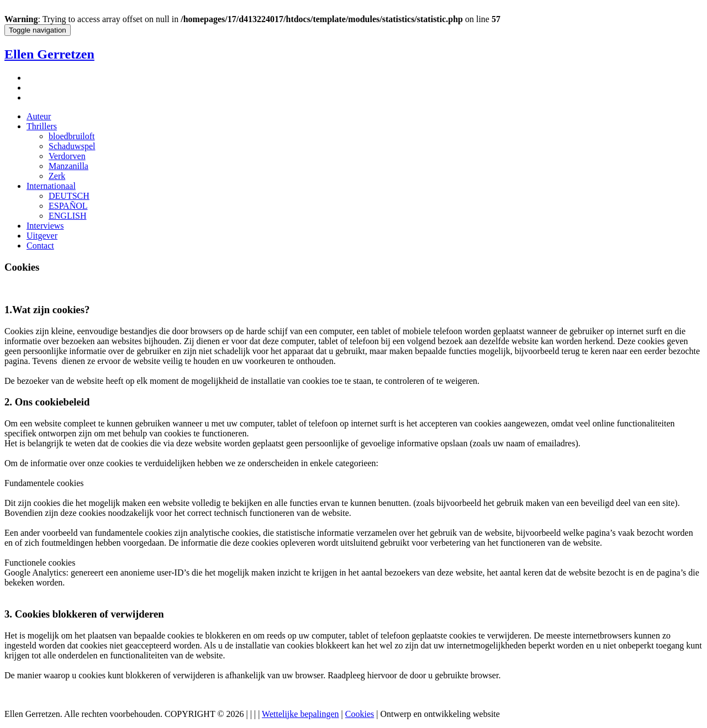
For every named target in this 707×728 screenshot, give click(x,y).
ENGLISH (67, 216)
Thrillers (42, 126)
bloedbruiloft (72, 136)
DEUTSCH (69, 196)
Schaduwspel (72, 146)
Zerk (57, 176)
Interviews (45, 226)
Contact (40, 246)
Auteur (39, 116)
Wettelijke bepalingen (300, 714)
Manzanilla (68, 166)
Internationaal (51, 186)
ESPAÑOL (68, 206)
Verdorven (67, 156)
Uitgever (42, 236)
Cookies (360, 714)
